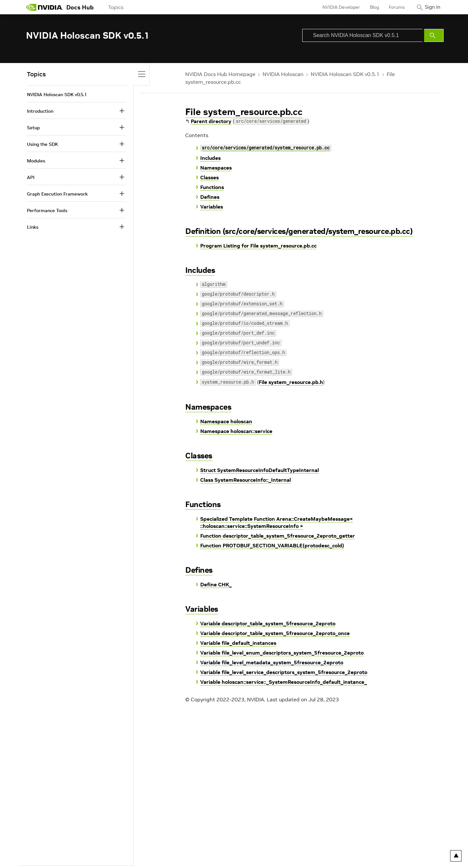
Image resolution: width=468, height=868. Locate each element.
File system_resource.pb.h (291, 382)
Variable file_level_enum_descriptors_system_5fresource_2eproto (282, 653)
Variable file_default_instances (238, 643)
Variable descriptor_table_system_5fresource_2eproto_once (275, 633)
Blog (369, 7)
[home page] (45, 7)
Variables (212, 207)
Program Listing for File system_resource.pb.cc (258, 246)
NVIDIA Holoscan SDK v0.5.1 (345, 74)
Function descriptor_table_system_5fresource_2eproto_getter (278, 536)
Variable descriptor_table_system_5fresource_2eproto (268, 623)
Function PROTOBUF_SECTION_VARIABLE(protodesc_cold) (272, 545)
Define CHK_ (216, 584)
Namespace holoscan (226, 421)
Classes (209, 177)
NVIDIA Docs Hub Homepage (220, 74)
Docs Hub (80, 7)
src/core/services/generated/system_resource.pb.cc (266, 148)
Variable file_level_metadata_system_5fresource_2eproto (272, 662)
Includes (210, 158)
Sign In (430, 7)
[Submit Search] (434, 35)
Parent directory (211, 121)
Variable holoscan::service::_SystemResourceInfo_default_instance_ (284, 682)
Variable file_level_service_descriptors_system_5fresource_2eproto (284, 672)
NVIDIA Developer (336, 7)
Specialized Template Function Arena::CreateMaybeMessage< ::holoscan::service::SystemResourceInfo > (277, 522)
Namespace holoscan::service (236, 431)
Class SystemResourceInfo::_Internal (246, 480)
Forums (391, 7)
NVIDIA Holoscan (283, 74)
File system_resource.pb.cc (244, 112)
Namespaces (216, 168)
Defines (210, 197)
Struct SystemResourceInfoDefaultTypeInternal (260, 470)
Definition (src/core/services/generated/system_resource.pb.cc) (299, 231)
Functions (212, 187)
